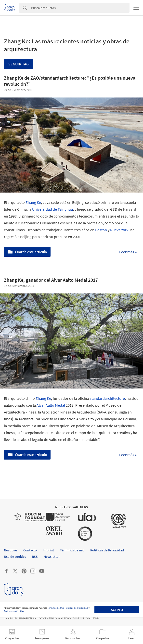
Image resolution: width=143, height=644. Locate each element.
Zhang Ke (33, 202)
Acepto (117, 610)
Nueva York (119, 230)
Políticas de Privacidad (76, 608)
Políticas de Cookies (14, 611)
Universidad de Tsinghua (52, 209)
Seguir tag (19, 64)
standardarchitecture (107, 398)
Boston (101, 230)
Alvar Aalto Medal (51, 405)
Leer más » (128, 252)
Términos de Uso (56, 608)
